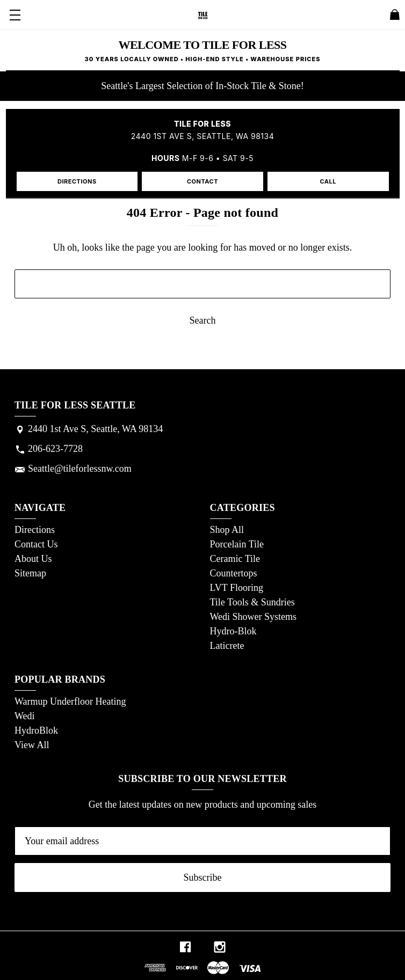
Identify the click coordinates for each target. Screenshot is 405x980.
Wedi (25, 716)
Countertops (234, 573)
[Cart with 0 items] (395, 17)
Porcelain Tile (237, 544)
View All (32, 745)
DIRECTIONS (77, 181)
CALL (328, 181)
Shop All (227, 530)
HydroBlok (36, 730)
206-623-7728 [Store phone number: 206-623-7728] (55, 449)
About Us (33, 559)
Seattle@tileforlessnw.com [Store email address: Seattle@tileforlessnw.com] (80, 469)
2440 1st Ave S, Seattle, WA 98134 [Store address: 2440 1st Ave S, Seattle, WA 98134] (95, 429)
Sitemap (30, 573)
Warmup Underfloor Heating (70, 701)
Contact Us (36, 544)
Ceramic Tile (235, 559)
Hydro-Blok (233, 631)
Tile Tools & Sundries (252, 602)
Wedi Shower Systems (254, 617)
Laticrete (227, 646)
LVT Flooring (237, 588)
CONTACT (202, 181)
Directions (35, 530)
